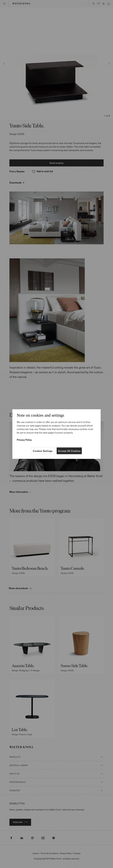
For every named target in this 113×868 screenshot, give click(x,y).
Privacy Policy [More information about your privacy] (24, 440)
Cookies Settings (43, 451)
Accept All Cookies (69, 451)
